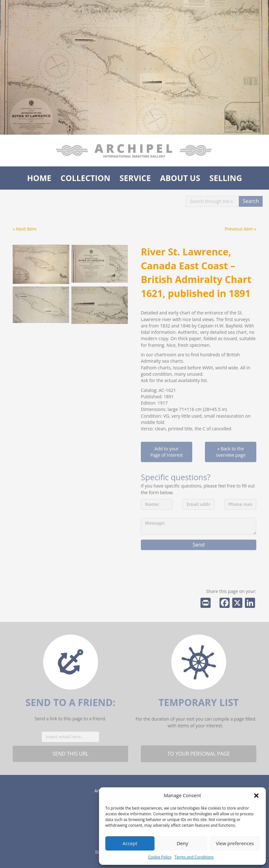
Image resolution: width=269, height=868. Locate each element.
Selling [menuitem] (226, 178)
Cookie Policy (160, 857)
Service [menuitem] (135, 178)
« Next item (24, 229)
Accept (130, 843)
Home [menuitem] (39, 178)
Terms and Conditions (194, 857)
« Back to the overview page (231, 452)
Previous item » (240, 229)
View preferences (235, 843)
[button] (256, 796)
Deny (182, 843)
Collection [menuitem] (85, 178)
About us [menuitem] (180, 178)
